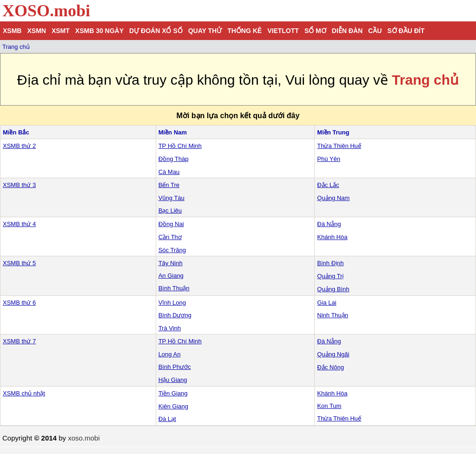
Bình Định (330, 263)
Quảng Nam (333, 198)
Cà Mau (169, 172)
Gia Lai (327, 303)
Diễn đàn (347, 31)
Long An (170, 354)
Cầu (375, 31)
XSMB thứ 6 (19, 303)
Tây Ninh (171, 263)
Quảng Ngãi (333, 354)
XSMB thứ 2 (19, 146)
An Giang (171, 276)
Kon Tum (329, 406)
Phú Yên (329, 159)
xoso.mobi (84, 438)
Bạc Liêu (170, 210)
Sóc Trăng (172, 250)
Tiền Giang (173, 393)
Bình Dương (175, 315)
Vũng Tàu (172, 198)
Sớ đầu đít (406, 31)
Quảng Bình (333, 289)
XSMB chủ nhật (24, 393)
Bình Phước (175, 367)
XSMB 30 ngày (99, 31)
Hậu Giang (173, 380)
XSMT (61, 31)
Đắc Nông (331, 367)
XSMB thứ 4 (19, 224)
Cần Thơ (170, 237)
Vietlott (283, 31)
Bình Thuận (174, 288)
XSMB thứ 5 (19, 263)
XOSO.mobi (46, 11)
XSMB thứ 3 (19, 185)
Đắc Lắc (328, 185)
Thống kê (245, 31)
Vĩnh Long (172, 303)
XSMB (12, 31)
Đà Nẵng (329, 224)
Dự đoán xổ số (156, 31)
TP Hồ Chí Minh (180, 146)
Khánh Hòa (332, 237)
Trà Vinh (170, 328)
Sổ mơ (315, 31)
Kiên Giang (173, 406)
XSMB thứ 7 (19, 341)
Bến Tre (169, 185)
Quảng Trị (330, 276)
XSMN (36, 31)
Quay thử (205, 31)
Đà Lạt (167, 419)
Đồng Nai (171, 224)
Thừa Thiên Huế (339, 146)
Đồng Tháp (174, 159)
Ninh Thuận (333, 315)
